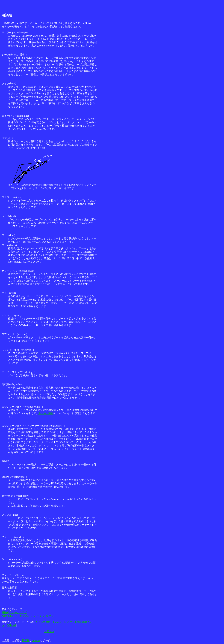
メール (36, 640)
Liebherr (57, 622)
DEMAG (11, 625)
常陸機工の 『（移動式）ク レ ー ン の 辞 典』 (28, 616)
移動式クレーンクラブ (14, 612)
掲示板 (26, 640)
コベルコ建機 (43, 622)
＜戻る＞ (49, 631)
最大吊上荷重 (46, 413)
